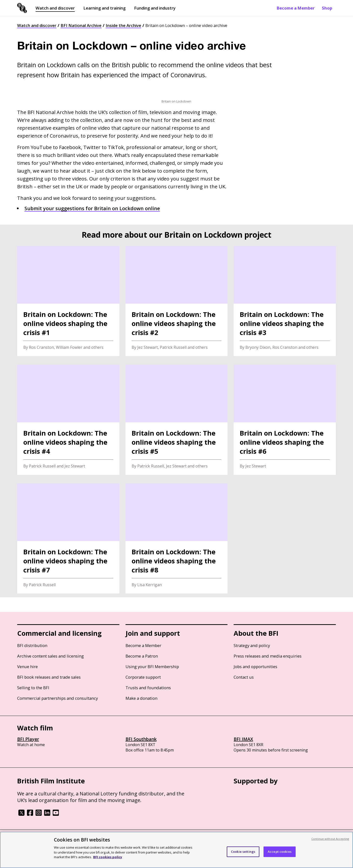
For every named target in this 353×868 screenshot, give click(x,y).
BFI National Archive (81, 25)
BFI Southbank (141, 739)
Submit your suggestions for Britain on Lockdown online (92, 208)
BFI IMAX (243, 739)
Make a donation (141, 698)
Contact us (244, 677)
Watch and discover (55, 8)
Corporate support (143, 677)
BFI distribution (32, 645)
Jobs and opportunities (255, 667)
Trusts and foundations (148, 688)
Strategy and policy (252, 645)
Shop (327, 8)
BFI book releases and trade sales (49, 677)
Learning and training (104, 8)
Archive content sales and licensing (50, 656)
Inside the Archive (123, 25)
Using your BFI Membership (152, 667)
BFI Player (28, 739)
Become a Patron (142, 656)
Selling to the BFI (33, 688)
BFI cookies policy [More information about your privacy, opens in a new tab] (108, 857)
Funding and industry (155, 8)
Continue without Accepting (330, 839)
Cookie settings (243, 852)
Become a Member (296, 8)
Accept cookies (280, 852)
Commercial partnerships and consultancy (57, 698)
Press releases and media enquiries (268, 656)
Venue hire (27, 667)
